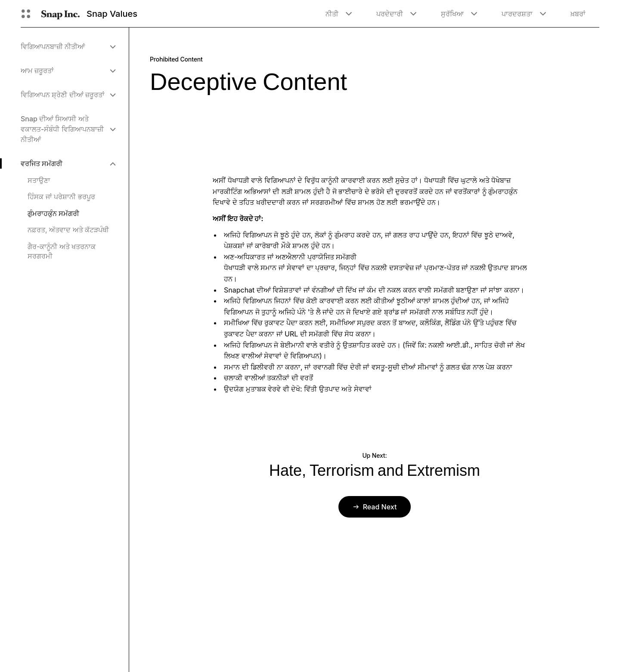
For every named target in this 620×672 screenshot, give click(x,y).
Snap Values (112, 14)
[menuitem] (68, 46)
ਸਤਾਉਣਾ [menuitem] (39, 180)
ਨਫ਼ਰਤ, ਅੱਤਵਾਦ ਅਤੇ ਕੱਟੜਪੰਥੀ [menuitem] (68, 230)
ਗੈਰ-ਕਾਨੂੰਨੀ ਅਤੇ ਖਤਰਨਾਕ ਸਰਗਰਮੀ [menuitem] (62, 251)
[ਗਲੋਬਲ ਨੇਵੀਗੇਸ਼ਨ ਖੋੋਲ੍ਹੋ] (26, 14)
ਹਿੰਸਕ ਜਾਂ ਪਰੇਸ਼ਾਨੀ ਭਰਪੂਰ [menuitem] (61, 197)
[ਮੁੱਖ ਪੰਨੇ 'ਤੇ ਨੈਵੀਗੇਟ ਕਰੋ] (60, 14)
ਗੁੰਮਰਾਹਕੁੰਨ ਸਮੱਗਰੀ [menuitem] (53, 213)
